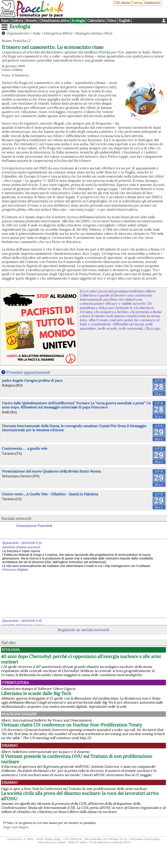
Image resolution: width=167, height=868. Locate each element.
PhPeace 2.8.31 (117, 839)
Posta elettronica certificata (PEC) (110, 842)
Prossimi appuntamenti (28, 372)
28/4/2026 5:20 (31, 621)
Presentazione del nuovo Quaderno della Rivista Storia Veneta (51, 471)
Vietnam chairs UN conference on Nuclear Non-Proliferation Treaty (72, 725)
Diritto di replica (78, 842)
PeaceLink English (19, 714)
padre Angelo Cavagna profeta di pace (32, 380)
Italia (36, 33)
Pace (5, 20)
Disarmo (10, 745)
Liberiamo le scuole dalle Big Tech (36, 693)
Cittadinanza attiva (54, 20)
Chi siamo (122, 3)
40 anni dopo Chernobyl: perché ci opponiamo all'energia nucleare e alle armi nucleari (81, 659)
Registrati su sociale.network (83, 630)
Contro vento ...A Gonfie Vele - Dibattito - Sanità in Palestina (50, 494)
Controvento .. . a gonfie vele (25, 448)
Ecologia (78, 20)
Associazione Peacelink (34, 526)
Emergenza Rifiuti (58, 33)
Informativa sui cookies (52, 842)
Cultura (17, 20)
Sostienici (152, 3)
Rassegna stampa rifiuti (94, 33)
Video (112, 20)
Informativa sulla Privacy (145, 839)
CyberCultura (15, 683)
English (124, 20)
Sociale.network (16, 518)
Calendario (96, 20)
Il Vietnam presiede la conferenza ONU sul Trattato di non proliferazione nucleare (77, 759)
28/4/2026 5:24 (31, 543)
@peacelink (10, 543)
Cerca (137, 3)
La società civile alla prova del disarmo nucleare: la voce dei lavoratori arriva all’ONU (80, 796)
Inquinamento (18, 33)
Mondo (31, 20)
